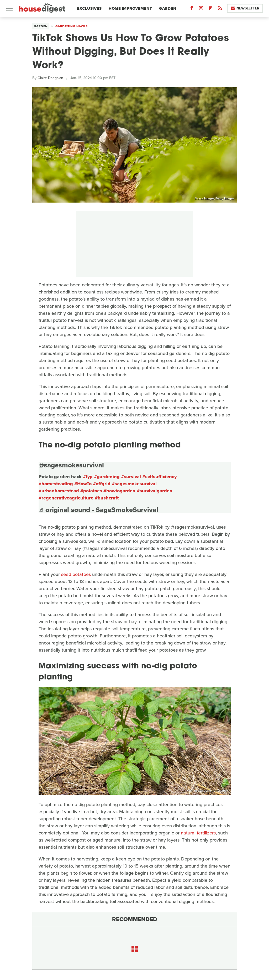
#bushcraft (107, 498)
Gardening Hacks (72, 26)
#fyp (88, 477)
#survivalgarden (155, 491)
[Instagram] (201, 9)
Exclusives (89, 8)
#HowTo (83, 484)
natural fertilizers (198, 833)
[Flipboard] (210, 9)
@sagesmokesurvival (71, 465)
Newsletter (245, 8)
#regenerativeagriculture (66, 498)
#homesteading (56, 484)
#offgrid (102, 484)
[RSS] (220, 9)
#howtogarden (119, 491)
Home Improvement (130, 8)
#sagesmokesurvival (134, 484)
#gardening (107, 477)
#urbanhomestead (59, 491)
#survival (131, 477)
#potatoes (91, 491)
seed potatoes (76, 574)
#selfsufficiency (159, 477)
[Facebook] (192, 9)
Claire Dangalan (50, 78)
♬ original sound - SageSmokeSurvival (99, 510)
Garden (168, 8)
